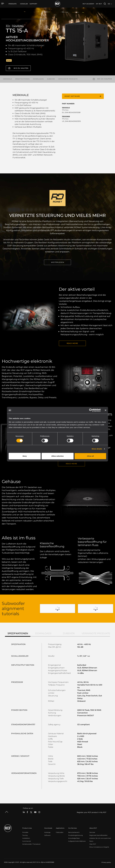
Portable (25, 832)
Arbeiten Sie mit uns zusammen (100, 838)
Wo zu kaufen (21, 68)
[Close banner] (106, 410)
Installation (26, 838)
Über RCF (93, 844)
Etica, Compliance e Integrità (99, 847)
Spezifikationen (22, 79)
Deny (25, 456)
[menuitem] (24, 4)
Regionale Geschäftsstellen (98, 835)
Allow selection (57, 456)
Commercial (27, 841)
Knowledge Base (74, 838)
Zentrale (92, 832)
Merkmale (7, 79)
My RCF (99, 4)
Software (47, 835)
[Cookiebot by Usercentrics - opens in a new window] (91, 410)
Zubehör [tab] (69, 633)
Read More (71, 464)
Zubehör (51, 79)
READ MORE (72, 343)
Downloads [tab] (43, 633)
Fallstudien (60, 832)
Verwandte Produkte (68, 79)
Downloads (38, 79)
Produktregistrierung (75, 835)
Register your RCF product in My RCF (92, 812)
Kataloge (47, 832)
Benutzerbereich (74, 832)
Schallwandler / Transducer (31, 844)
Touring (25, 835)
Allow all (90, 456)
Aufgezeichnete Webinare (77, 841)
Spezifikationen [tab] (18, 633)
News (91, 841)
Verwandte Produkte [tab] (96, 633)
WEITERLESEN (57, 262)
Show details (97, 449)
